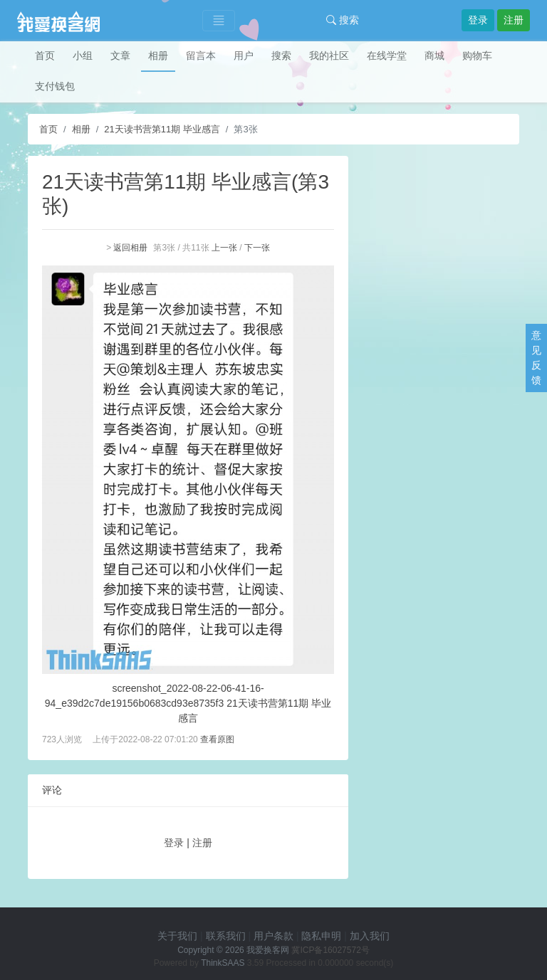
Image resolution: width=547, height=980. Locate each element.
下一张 (257, 248)
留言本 (201, 56)
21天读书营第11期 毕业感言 (162, 129)
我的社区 (329, 56)
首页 (45, 56)
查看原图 (217, 739)
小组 (83, 56)
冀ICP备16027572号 (330, 950)
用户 (244, 56)
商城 (434, 56)
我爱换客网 (268, 950)
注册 (514, 20)
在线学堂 (387, 56)
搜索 (343, 20)
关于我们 (177, 936)
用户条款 (273, 936)
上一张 (224, 248)
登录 (478, 20)
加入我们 (370, 936)
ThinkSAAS (223, 963)
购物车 (477, 56)
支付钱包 (55, 86)
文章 (120, 56)
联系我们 (226, 936)
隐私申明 (321, 936)
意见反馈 (536, 358)
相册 (158, 56)
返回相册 (130, 248)
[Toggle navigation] (219, 21)
